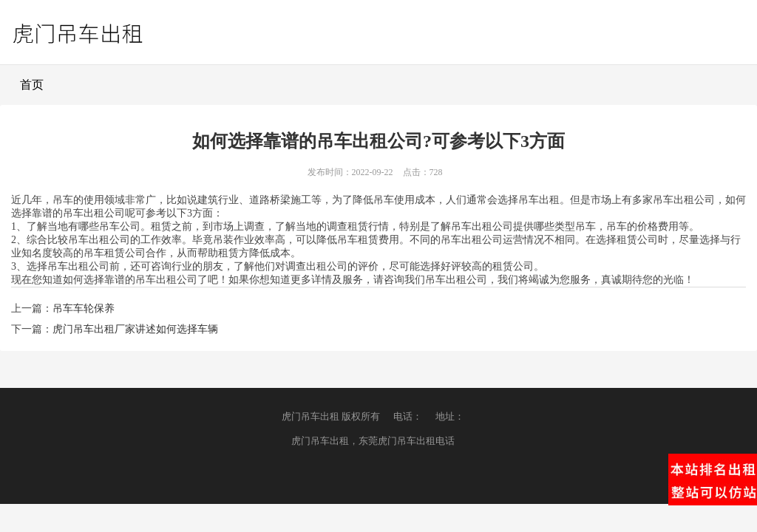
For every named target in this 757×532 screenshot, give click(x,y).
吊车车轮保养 (84, 308)
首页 (32, 85)
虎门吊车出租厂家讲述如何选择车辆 (135, 329)
